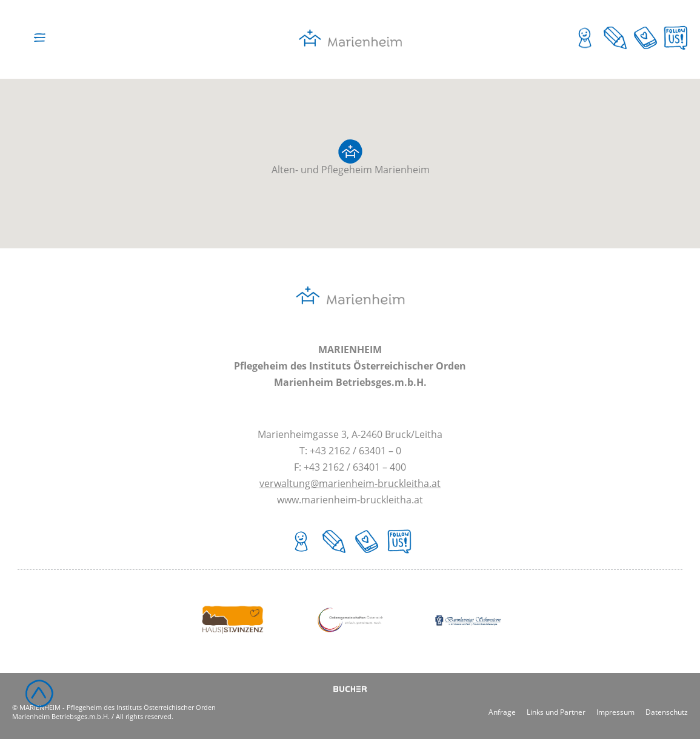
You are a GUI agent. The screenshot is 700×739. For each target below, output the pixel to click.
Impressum (615, 711)
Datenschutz (667, 711)
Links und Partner (556, 711)
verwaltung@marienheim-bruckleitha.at (350, 483)
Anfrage (502, 711)
